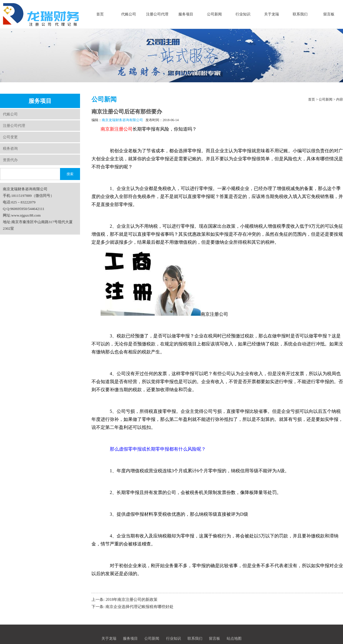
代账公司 (129, 14)
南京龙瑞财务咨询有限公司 (122, 120)
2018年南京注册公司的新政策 (131, 600)
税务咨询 (10, 148)
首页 (100, 14)
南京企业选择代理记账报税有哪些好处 (139, 607)
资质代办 (10, 160)
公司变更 (10, 137)
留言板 (329, 14)
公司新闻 (214, 14)
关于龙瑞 (272, 14)
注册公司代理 (157, 14)
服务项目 (186, 14)
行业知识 (243, 14)
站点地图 (234, 638)
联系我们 (300, 14)
